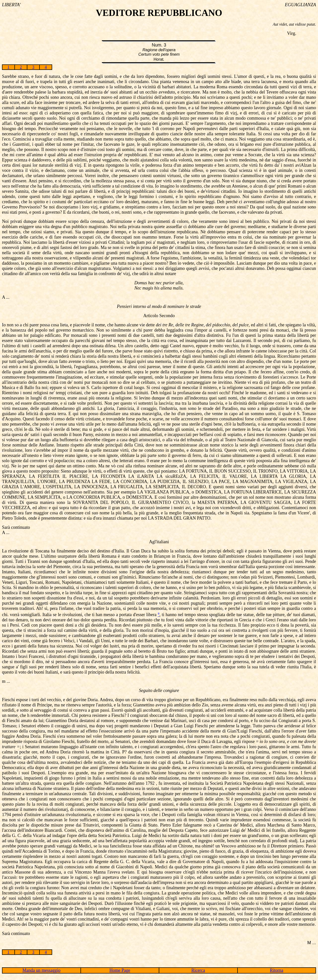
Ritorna (277, 970)
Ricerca (198, 970)
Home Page (120, 970)
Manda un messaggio (41, 970)
